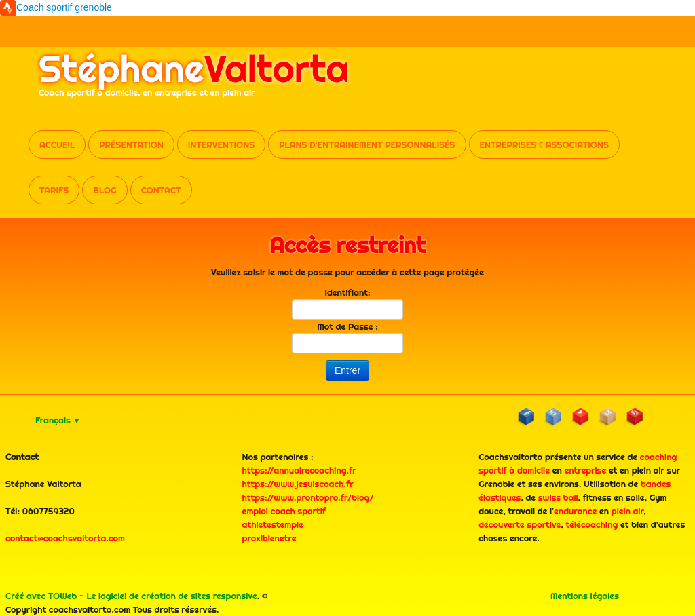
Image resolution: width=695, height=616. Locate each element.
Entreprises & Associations (544, 145)
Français (58, 420)
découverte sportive (520, 524)
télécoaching (592, 524)
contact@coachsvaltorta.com (65, 538)
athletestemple (273, 524)
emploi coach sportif (284, 511)
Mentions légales (585, 596)
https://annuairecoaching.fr (299, 470)
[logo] (194, 80)
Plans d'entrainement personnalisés (367, 145)
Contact (161, 190)
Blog (105, 190)
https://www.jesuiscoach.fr (298, 484)
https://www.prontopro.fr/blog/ (308, 497)
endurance (575, 511)
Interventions (221, 145)
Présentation (131, 145)
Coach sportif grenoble (64, 7)
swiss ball (558, 497)
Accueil (57, 145)
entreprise (585, 470)
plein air (628, 511)
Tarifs (54, 190)
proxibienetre (269, 538)
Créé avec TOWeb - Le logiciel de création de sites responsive (131, 596)
